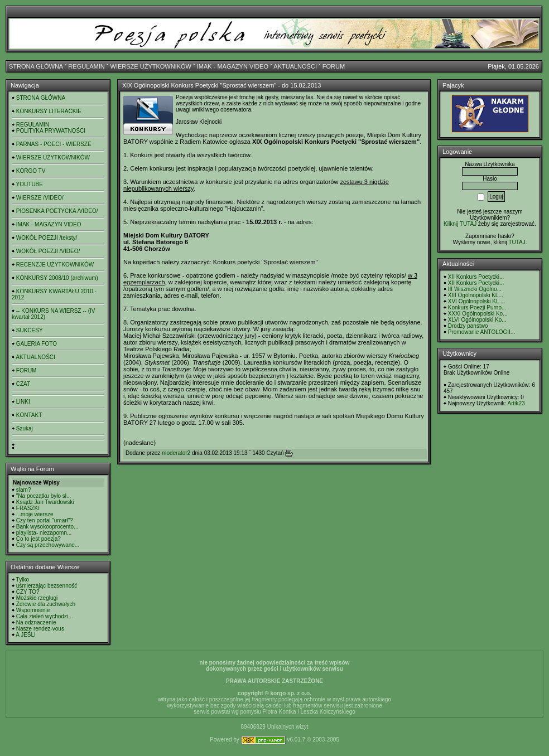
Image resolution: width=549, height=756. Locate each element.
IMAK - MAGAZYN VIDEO (233, 66)
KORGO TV (31, 171)
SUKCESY (30, 330)
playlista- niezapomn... (44, 533)
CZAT (23, 384)
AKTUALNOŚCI (295, 66)
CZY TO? (28, 592)
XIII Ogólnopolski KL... (476, 295)
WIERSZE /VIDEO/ (40, 198)
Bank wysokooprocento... (47, 527)
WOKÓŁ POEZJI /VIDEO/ (48, 251)
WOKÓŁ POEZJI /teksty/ (47, 238)
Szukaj (25, 428)
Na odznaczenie (36, 622)
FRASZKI (28, 508)
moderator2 (176, 453)
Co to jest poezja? (38, 539)
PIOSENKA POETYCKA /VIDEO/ (57, 211)
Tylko (23, 580)
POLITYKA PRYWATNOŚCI (51, 131)
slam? (24, 490)
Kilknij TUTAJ (460, 224)
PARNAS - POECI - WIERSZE (54, 144)
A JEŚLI (26, 635)
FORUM (334, 66)
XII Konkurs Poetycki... (476, 277)
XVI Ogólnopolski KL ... (476, 301)
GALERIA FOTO (37, 344)
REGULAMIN (86, 66)
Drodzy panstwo (468, 326)
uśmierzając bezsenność (47, 586)
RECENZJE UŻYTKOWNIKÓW (55, 265)
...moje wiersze (35, 514)
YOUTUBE (30, 184)
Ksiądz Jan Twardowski (45, 502)
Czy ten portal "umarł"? (45, 520)
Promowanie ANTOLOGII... (481, 332)
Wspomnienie (33, 610)
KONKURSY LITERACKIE (49, 111)
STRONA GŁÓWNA (36, 66)
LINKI (23, 402)
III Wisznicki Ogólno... (475, 289)
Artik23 (516, 403)
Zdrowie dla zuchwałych (46, 604)
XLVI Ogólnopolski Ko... (477, 320)
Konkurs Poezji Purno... (477, 307)
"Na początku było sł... (44, 496)
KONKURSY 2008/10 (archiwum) (57, 278)
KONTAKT (29, 415)
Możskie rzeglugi (37, 598)
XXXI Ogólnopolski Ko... (478, 314)
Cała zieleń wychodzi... (45, 616)
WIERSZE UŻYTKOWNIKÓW (151, 66)
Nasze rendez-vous (40, 629)
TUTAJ (517, 242)
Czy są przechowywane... (48, 545)
